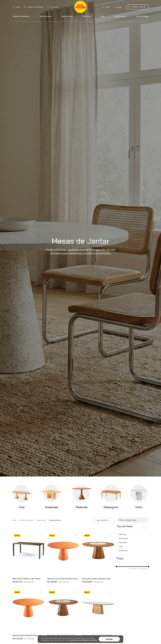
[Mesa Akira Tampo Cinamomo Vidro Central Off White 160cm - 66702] (98, 558)
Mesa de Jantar (55, 520)
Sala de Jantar (41, 520)
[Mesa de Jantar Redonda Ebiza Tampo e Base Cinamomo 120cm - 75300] (28, 615)
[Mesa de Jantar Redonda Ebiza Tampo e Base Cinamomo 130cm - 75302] (63, 558)
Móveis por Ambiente (26, 520)
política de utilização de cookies (84, 640)
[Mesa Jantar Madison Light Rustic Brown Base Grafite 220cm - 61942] (28, 558)
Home (14, 520)
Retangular (123, 538)
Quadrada (123, 542)
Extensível (123, 550)
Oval (121, 546)
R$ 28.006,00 (143, 569)
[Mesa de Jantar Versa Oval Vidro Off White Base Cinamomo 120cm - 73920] (98, 615)
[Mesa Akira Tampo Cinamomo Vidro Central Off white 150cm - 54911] (63, 615)
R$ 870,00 (133, 569)
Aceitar (109, 639)
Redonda (123, 534)
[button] (118, 7)
